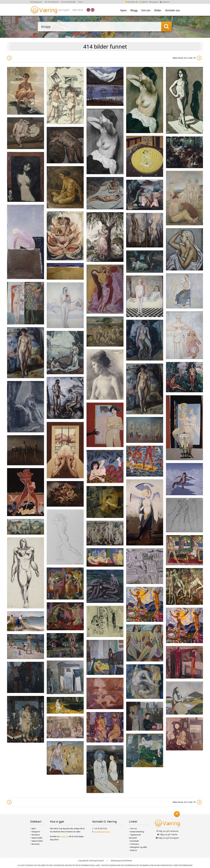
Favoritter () (132, 2)
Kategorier (36, 832)
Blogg (134, 10)
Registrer (165, 2)
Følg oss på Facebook (167, 831)
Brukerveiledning (137, 832)
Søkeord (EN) (37, 838)
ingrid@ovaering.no (102, 832)
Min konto (36, 844)
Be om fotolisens (52, 2)
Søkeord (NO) (37, 841)
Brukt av (134, 850)
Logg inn (154, 2)
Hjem (123, 10)
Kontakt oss (173, 10)
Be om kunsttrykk (68, 2)
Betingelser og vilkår (139, 847)
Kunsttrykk (135, 841)
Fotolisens (135, 844)
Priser (81, 2)
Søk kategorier (36, 2)
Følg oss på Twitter (167, 834)
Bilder (158, 10)
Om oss (146, 10)
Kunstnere (36, 835)
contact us (64, 836)
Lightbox (144, 2)
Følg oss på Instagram (167, 838)
